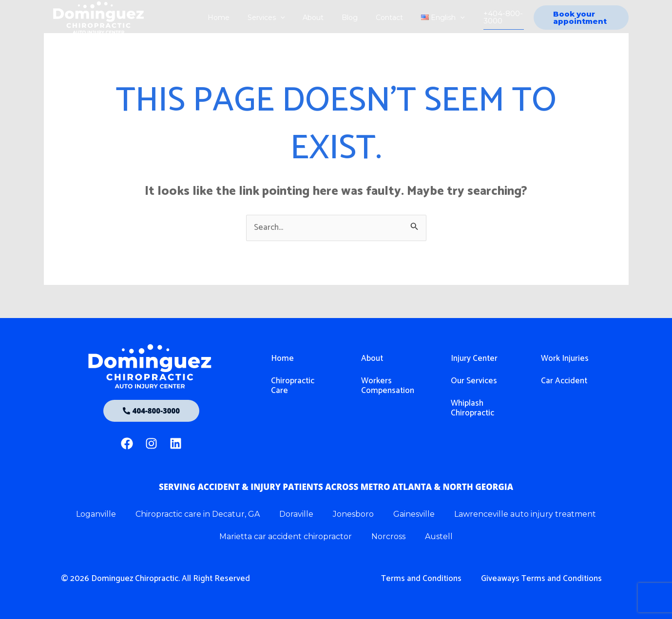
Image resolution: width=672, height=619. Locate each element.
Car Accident (564, 381)
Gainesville (414, 514)
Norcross (388, 536)
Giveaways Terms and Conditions (541, 579)
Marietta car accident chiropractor (286, 536)
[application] (287, 18)
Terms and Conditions (421, 579)
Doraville (296, 514)
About (315, 18)
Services (272, 18)
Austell (439, 536)
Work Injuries (565, 358)
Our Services (474, 381)
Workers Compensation (388, 386)
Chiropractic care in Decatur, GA (198, 514)
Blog (347, 18)
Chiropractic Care (293, 386)
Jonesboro (353, 514)
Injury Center (474, 358)
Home (229, 18)
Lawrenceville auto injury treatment (525, 514)
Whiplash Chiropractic (472, 408)
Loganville (96, 514)
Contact (383, 18)
